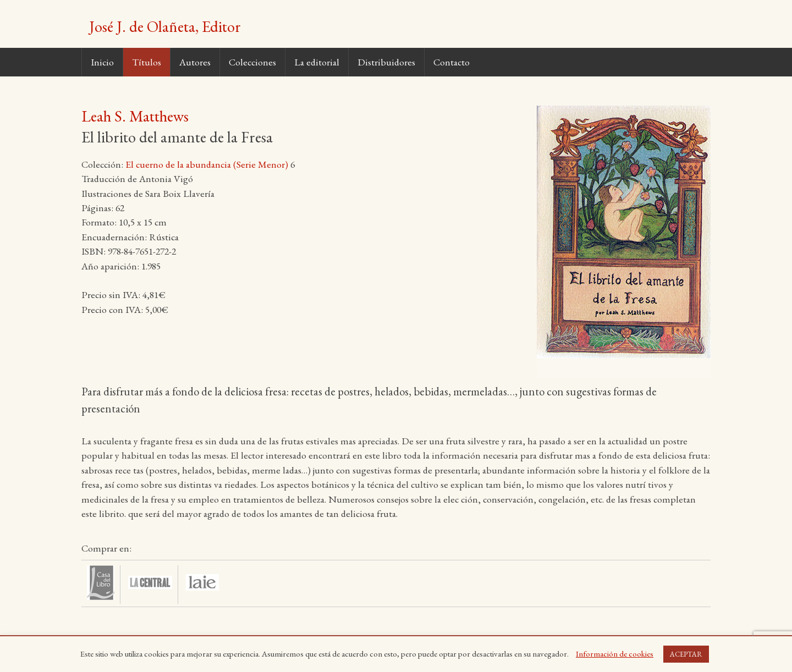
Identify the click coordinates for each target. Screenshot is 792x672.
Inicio (102, 62)
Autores (195, 62)
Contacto (452, 62)
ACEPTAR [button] (686, 654)
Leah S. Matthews (135, 116)
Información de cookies (615, 654)
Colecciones (252, 62)
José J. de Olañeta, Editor (165, 26)
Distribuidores (386, 62)
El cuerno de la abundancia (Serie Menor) (207, 164)
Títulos (147, 62)
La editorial (317, 62)
